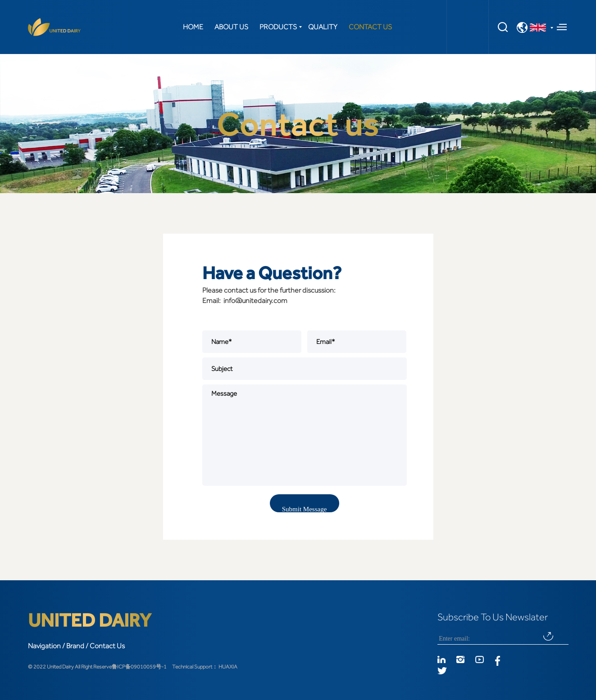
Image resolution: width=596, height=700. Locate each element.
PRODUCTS (278, 27)
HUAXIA (228, 667)
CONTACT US (370, 27)
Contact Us (107, 646)
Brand (75, 646)
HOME (193, 27)
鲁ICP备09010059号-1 (139, 667)
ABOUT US (231, 27)
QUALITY (323, 27)
